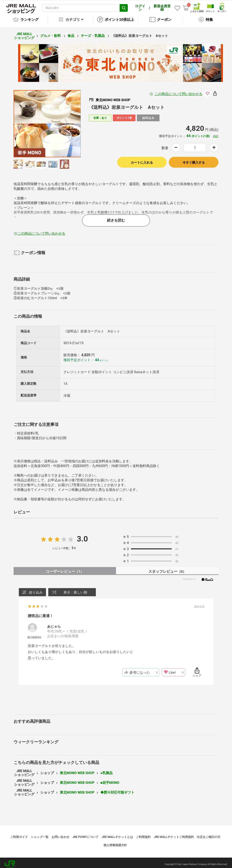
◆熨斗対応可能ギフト (117, 789)
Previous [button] (31, 121)
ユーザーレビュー (65, 568)
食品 (71, 33)
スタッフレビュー (167, 568)
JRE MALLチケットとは (117, 834)
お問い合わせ (60, 834)
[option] (47, 120)
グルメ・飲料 (51, 33)
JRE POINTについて (86, 834)
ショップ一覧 (40, 834)
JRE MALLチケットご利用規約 (174, 834)
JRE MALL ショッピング (24, 33)
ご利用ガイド (19, 834)
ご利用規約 (143, 834)
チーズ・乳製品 (93, 33)
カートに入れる (142, 159)
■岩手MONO (110, 780)
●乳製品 (106, 770)
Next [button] (63, 121)
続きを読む (116, 217)
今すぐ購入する (194, 159)
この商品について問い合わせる (179, 91)
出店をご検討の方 (209, 834)
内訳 (216, 133)
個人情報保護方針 (115, 842)
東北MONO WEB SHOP (77, 770)
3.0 (82, 536)
